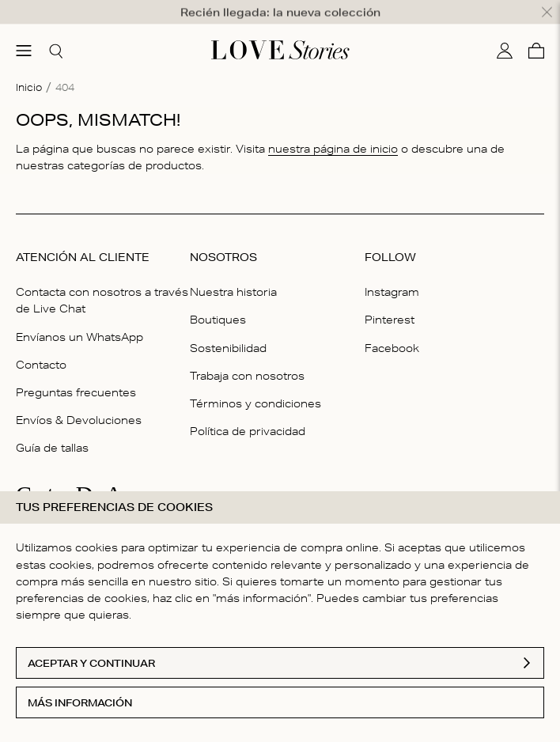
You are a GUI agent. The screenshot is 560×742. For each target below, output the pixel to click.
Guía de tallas (52, 434)
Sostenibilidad (228, 334)
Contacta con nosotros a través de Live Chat (102, 287)
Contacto (41, 350)
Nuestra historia (233, 278)
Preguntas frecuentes (76, 379)
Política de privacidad (248, 418)
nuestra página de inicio (333, 135)
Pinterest (390, 306)
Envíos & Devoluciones (79, 407)
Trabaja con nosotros (247, 362)
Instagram (392, 278)
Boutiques (218, 306)
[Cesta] (536, 36)
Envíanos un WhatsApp (79, 323)
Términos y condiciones (255, 390)
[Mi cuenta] (505, 36)
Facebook (392, 334)
